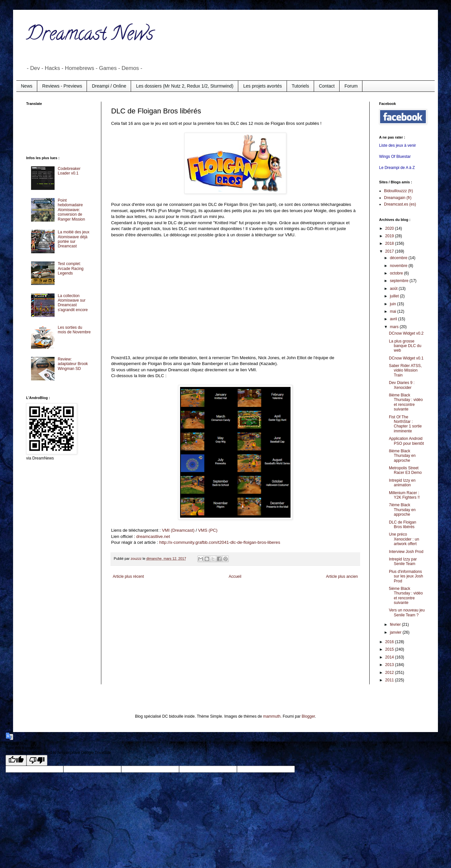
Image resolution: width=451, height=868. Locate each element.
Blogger (308, 716)
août (394, 289)
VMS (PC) (208, 530)
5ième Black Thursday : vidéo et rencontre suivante (406, 596)
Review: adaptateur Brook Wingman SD (73, 364)
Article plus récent (128, 576)
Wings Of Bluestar (395, 157)
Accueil (235, 576)
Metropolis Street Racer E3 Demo (405, 470)
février (396, 625)
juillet (395, 296)
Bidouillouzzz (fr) (399, 191)
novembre (399, 266)
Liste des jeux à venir (398, 145)
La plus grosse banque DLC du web (405, 346)
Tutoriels (301, 86)
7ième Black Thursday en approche (402, 510)
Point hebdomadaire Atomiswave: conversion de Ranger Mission (71, 210)
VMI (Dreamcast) (178, 530)
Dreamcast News (90, 36)
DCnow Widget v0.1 (406, 358)
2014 (390, 657)
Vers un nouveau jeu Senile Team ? (407, 612)
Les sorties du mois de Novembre (74, 330)
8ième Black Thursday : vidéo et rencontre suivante (406, 402)
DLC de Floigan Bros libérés (402, 525)
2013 (390, 665)
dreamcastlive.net (153, 536)
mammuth (272, 716)
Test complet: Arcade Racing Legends (71, 268)
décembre (399, 258)
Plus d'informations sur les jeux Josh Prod (406, 576)
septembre (400, 281)
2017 (390, 251)
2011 (390, 680)
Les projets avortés (262, 86)
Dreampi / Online (109, 86)
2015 (390, 649)
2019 (390, 236)
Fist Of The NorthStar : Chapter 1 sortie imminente (405, 424)
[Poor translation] (37, 760)
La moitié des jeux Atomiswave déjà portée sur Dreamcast (74, 239)
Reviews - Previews (62, 86)
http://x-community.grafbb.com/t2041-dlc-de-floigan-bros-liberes (220, 542)
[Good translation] (16, 760)
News (27, 86)
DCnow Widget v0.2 (406, 333)
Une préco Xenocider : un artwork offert (404, 539)
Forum (351, 86)
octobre (397, 273)
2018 (390, 243)
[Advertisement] (52, 130)
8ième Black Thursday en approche (402, 456)
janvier (396, 632)
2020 (390, 228)
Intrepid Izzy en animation (402, 483)
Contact (327, 86)
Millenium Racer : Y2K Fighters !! (404, 495)
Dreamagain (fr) (398, 198)
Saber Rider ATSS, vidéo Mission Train (405, 370)
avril (394, 319)
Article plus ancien (342, 576)
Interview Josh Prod (406, 552)
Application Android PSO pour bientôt (406, 441)
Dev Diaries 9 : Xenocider (402, 385)
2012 (390, 673)
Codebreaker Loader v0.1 (69, 171)
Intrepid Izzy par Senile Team (403, 561)
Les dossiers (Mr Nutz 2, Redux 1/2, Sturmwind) (185, 86)
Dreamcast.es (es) (400, 204)
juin (393, 304)
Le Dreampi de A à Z (397, 168)
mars (395, 327)
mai (394, 311)
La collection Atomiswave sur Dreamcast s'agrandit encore (73, 303)
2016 (390, 642)
